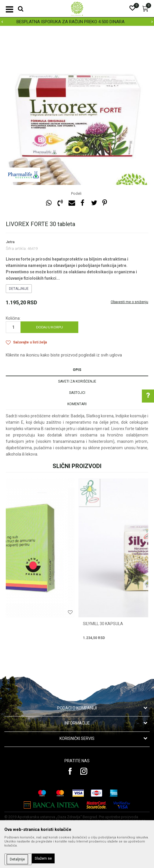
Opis (77, 370)
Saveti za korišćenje (77, 381)
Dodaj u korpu (50, 327)
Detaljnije (19, 289)
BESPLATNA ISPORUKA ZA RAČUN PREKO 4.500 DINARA (77, 22)
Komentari (77, 404)
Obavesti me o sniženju (129, 302)
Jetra (10, 242)
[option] (77, 22)
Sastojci (77, 393)
